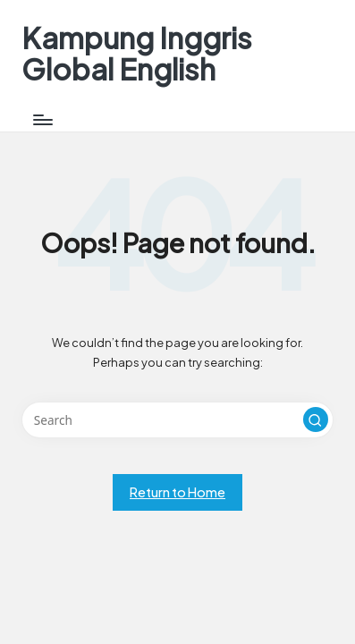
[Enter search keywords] (177, 420)
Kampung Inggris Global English (137, 54)
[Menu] (42, 119)
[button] (316, 419)
